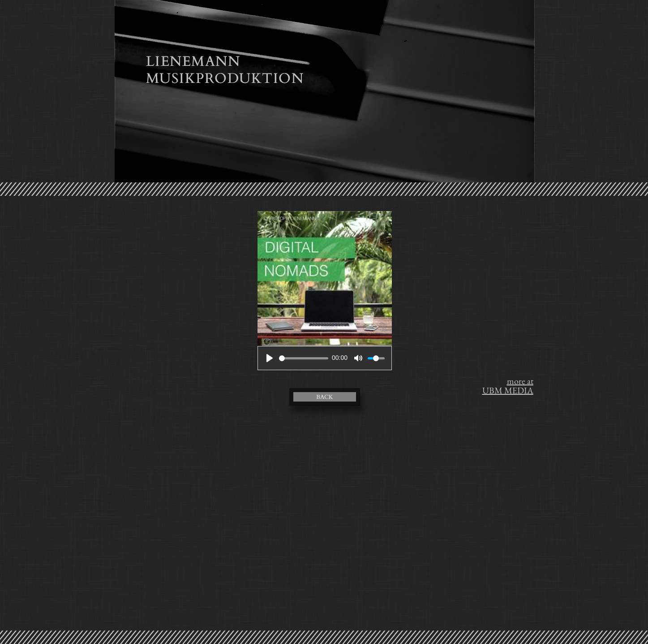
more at (520, 381)
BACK (325, 397)
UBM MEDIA (508, 390)
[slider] (304, 358)
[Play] (270, 358)
